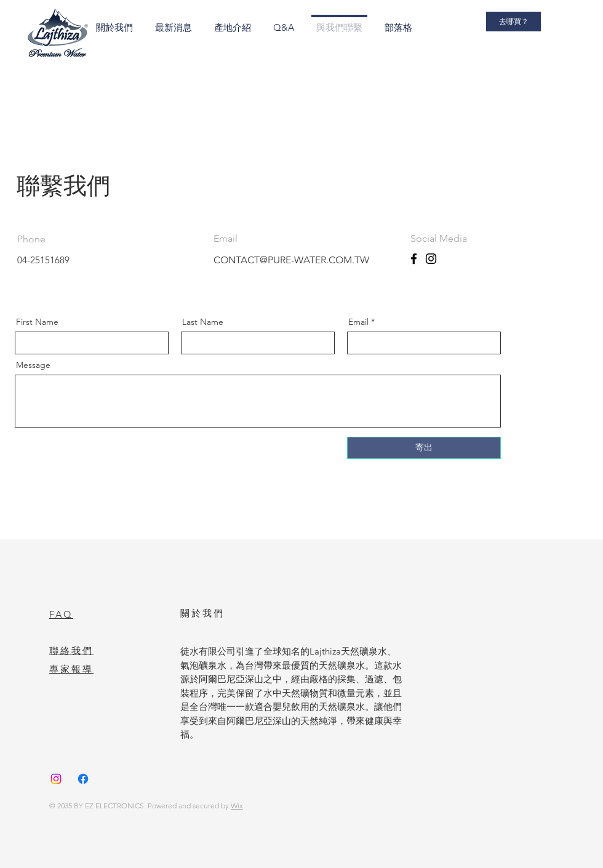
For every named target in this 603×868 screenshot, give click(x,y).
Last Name (203, 322)
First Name (37, 322)
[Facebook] (414, 259)
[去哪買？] (513, 22)
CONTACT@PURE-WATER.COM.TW (291, 260)
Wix (237, 806)
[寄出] (424, 448)
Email (358, 322)
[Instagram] (431, 259)
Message (33, 365)
